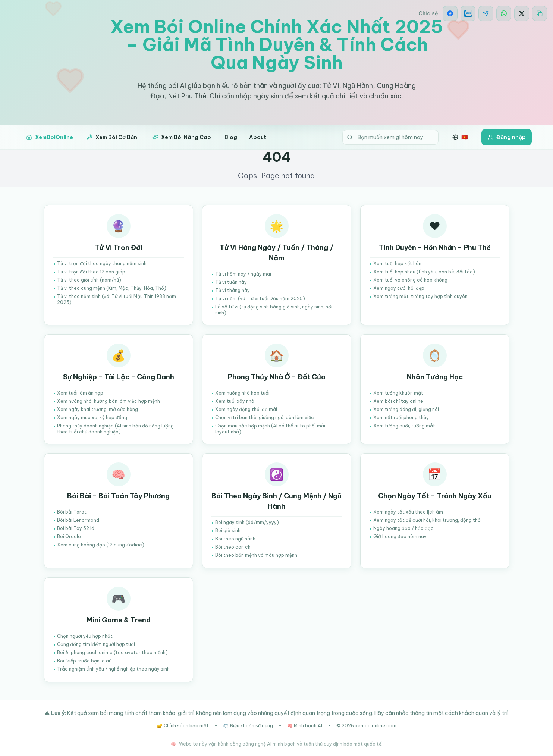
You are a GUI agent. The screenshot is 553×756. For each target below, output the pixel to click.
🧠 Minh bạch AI (305, 726)
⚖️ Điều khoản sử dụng (248, 726)
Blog (231, 137)
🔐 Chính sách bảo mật (183, 726)
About (258, 137)
